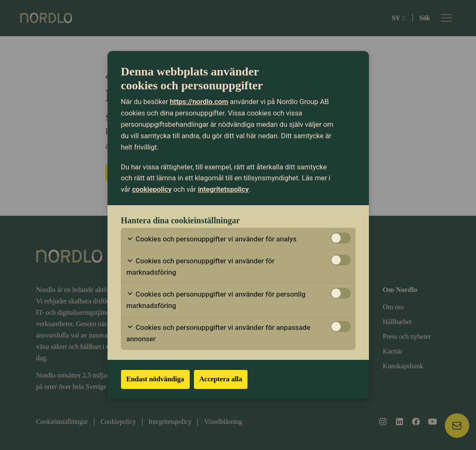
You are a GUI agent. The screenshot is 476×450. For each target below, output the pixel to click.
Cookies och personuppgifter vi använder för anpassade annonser (219, 333)
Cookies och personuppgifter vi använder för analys (212, 239)
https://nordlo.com (199, 102)
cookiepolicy (152, 189)
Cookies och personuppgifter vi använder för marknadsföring (201, 267)
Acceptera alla (221, 379)
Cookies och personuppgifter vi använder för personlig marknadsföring (216, 300)
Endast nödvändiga (155, 379)
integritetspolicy (223, 189)
